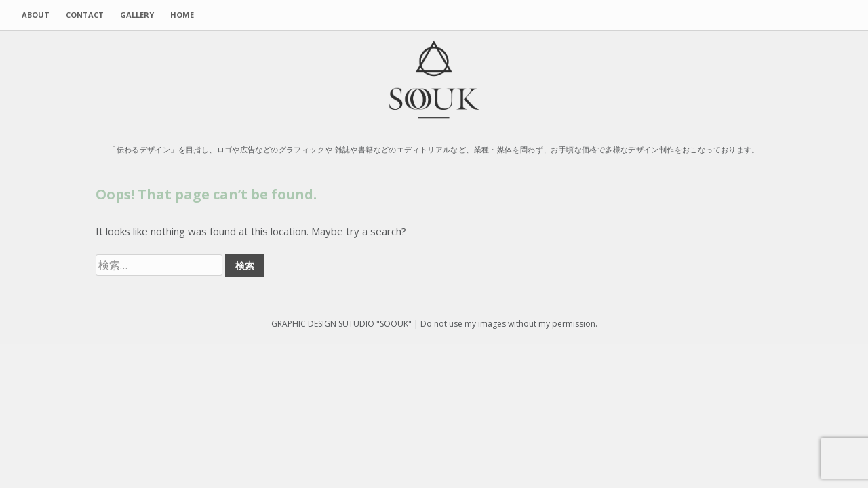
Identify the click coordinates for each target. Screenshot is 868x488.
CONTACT (85, 15)
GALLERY (137, 15)
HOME (182, 15)
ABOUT (36, 15)
